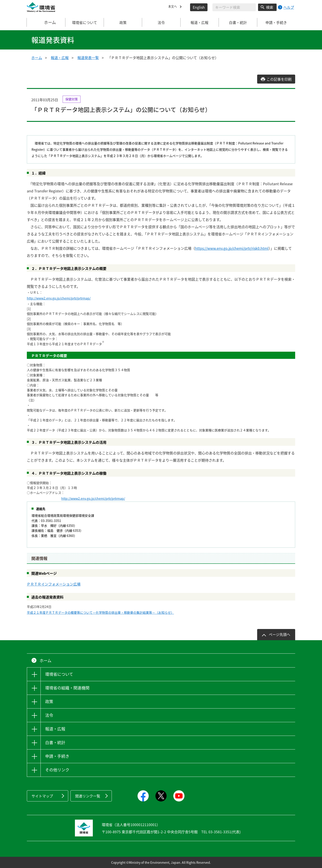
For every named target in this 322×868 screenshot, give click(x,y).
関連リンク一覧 (88, 796)
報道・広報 (60, 58)
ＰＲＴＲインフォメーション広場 (54, 584)
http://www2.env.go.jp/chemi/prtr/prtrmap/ (59, 298)
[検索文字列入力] (234, 7)
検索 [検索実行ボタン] (270, 7)
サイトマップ (42, 796)
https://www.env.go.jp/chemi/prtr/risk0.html (232, 248)
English (199, 7)
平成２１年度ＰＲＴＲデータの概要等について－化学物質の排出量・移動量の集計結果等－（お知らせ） (100, 612)
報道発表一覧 (88, 58)
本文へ (174, 7)
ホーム (46, 22)
